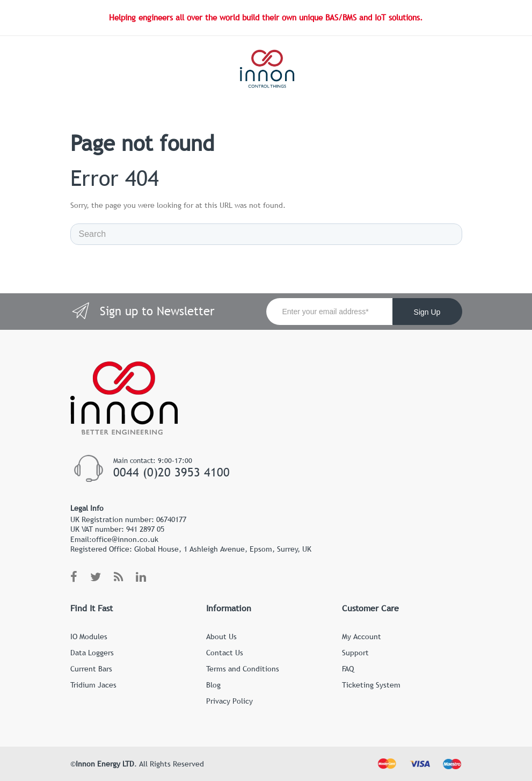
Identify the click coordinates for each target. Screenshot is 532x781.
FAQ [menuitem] (348, 669)
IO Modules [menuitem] (89, 637)
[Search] (266, 234)
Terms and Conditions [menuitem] (243, 669)
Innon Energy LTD (105, 764)
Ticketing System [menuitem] (371, 685)
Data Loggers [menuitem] (92, 653)
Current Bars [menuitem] (91, 669)
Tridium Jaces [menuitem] (93, 685)
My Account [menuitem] (362, 637)
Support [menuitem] (355, 653)
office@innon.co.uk (125, 539)
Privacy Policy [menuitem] (229, 701)
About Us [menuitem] (221, 637)
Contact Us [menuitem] (225, 653)
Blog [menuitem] (213, 685)
